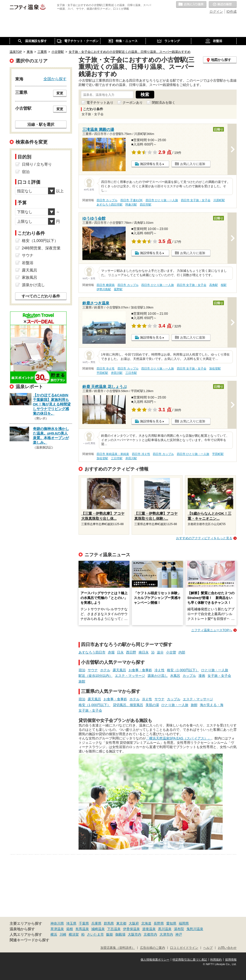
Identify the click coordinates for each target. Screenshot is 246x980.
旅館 (82, 681)
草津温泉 (57, 929)
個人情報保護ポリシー (155, 960)
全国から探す (55, 79)
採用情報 (231, 960)
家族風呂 (30, 277)
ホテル (105, 670)
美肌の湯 (152, 705)
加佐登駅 (215, 369)
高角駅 (214, 285)
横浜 (54, 934)
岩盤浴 (28, 263)
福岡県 (184, 923)
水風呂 (175, 676)
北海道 (146, 923)
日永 (120, 652)
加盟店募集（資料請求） (118, 948)
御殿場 (120, 934)
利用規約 (216, 960)
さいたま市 (95, 934)
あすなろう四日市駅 (110, 205)
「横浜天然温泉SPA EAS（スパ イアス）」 (178, 738)
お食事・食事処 (140, 670)
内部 (182, 652)
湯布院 (179, 929)
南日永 (144, 652)
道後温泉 (149, 929)
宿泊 (82, 670)
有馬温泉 (82, 929)
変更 (60, 93)
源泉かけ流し (158, 676)
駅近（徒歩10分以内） (96, 676)
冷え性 (160, 670)
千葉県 (84, 923)
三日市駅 (131, 373)
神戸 (179, 934)
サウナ (93, 670)
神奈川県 (57, 923)
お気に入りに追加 (193, 164)
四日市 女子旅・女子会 (196, 200)
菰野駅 (118, 289)
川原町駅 (219, 200)
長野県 (159, 923)
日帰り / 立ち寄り (37, 164)
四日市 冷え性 (106, 369)
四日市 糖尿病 (106, 285)
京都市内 (150, 934)
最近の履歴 (223, 5)
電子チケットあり (100, 103)
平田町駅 (102, 373)
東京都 (121, 923)
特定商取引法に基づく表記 (190, 960)
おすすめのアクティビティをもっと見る (204, 538)
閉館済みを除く (164, 103)
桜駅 (224, 285)
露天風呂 (119, 670)
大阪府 (134, 923)
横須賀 (74, 934)
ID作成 (232, 12)
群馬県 (109, 923)
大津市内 (166, 934)
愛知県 (171, 923)
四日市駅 (146, 205)
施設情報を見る (151, 164)
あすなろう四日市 (92, 652)
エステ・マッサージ (130, 676)
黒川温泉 (165, 929)
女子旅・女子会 (219, 676)
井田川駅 (117, 373)
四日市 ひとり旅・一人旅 (162, 200)
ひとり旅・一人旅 (215, 670)
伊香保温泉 (131, 929)
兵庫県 (96, 923)
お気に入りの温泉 (191, 5)
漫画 (202, 676)
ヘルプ (208, 948)
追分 (160, 652)
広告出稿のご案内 (153, 948)
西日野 (131, 652)
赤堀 (111, 652)
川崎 (63, 934)
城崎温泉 (98, 929)
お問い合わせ (227, 948)
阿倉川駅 (131, 205)
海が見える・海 (212, 705)
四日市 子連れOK (131, 200)
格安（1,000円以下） (183, 670)
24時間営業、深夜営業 (41, 248)
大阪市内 (135, 934)
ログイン (216, 12)
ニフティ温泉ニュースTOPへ (212, 630)
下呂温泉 (114, 929)
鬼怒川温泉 (195, 929)
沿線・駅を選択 (41, 124)
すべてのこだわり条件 (41, 296)
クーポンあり (133, 103)
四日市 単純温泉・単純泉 (113, 454)
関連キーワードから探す (29, 940)
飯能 (110, 934)
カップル (189, 676)
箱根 (70, 929)
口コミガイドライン (184, 948)
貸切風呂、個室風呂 (128, 705)
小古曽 (171, 652)
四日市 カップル (107, 200)
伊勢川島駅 (104, 289)
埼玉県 (71, 923)
